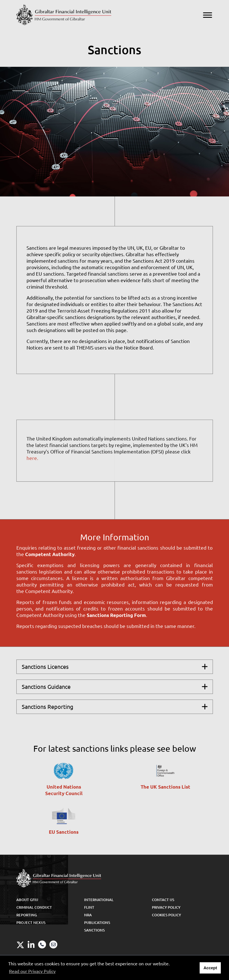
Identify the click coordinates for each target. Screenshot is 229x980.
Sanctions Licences (45, 667)
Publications (97, 923)
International (99, 900)
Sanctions (94, 930)
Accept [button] (210, 968)
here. (32, 462)
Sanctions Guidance (46, 687)
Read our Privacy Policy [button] (32, 971)
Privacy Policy (166, 907)
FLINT (89, 907)
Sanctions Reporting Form (116, 615)
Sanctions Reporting (48, 707)
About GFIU (27, 900)
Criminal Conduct (34, 907)
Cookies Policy (166, 915)
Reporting (27, 915)
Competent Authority (50, 554)
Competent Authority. (49, 591)
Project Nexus (31, 923)
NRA (88, 915)
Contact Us (163, 900)
